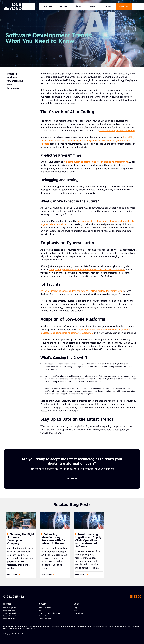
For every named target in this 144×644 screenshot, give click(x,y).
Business (12, 78)
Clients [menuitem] (78, 7)
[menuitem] (48, 6)
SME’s (41, 611)
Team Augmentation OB (12, 613)
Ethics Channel (79, 613)
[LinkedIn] (131, 596)
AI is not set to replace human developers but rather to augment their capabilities (87, 223)
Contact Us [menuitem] (124, 7)
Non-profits (43, 616)
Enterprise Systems (10, 608)
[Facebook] (135, 596)
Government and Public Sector (49, 613)
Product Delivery (9, 611)
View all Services (9, 619)
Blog (75, 608)
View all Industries (45, 619)
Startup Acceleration (10, 616)
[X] (140, 596)
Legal (76, 611)
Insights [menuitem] (108, 7)
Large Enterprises (45, 608)
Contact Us (72, 478)
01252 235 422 (14, 597)
